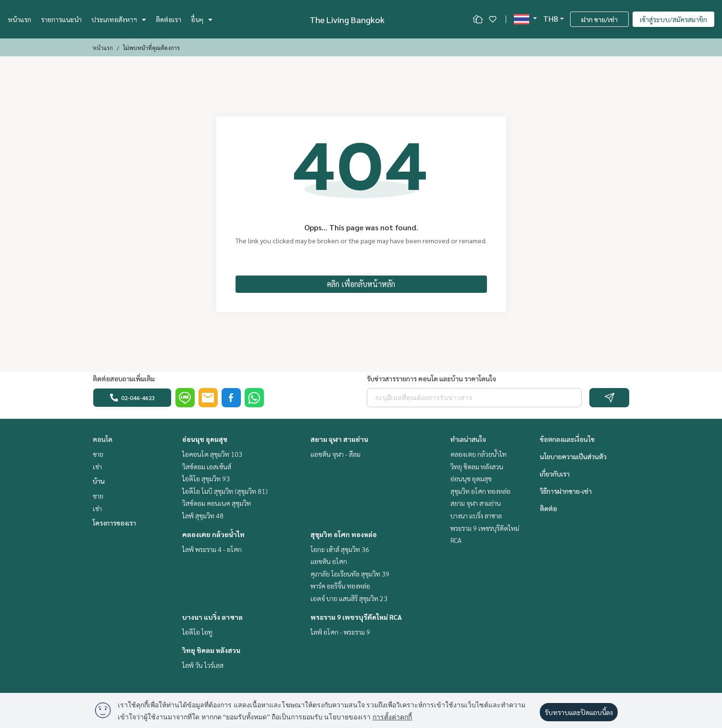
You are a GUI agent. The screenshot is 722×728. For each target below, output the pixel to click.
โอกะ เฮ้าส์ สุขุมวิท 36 (340, 549)
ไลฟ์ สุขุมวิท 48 (203, 515)
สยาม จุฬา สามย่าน (339, 439)
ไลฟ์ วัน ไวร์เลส (203, 665)
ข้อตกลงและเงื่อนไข (567, 439)
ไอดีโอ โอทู (197, 632)
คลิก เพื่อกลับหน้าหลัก (361, 284)
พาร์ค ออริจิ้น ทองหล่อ (340, 586)
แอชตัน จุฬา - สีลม (336, 454)
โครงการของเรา (114, 523)
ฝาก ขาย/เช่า (599, 19)
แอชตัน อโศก (329, 561)
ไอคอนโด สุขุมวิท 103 (212, 454)
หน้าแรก (19, 19)
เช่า (97, 466)
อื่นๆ (202, 19)
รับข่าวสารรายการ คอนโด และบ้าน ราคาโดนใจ (431, 378)
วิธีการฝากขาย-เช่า (566, 491)
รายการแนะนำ (61, 19)
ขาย (98, 454)
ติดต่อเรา (168, 19)
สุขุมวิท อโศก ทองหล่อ (344, 534)
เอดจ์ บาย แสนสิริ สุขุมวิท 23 (349, 598)
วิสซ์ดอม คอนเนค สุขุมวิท (217, 503)
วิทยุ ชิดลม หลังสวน (211, 650)
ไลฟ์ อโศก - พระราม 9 (340, 632)
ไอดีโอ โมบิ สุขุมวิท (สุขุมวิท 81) (225, 491)
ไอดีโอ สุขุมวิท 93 (206, 478)
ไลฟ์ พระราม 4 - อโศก (212, 549)
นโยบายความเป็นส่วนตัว (573, 456)
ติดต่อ (548, 508)
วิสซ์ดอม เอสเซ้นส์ (207, 466)
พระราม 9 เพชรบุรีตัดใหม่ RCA (356, 617)
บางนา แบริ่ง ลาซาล (212, 617)
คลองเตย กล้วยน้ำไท (213, 534)
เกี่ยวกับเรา (555, 474)
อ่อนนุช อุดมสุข (205, 439)
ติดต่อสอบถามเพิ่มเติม (124, 378)
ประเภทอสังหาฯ (119, 19)
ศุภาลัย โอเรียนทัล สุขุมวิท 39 (350, 574)
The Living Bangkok (347, 19)
